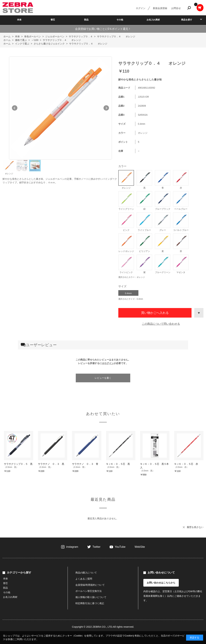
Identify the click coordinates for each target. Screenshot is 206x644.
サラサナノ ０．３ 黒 (51, 464)
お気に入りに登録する (199, 313)
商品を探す (187, 20)
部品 (86, 20)
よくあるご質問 (84, 579)
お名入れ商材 (153, 20)
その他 (120, 20)
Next (106, 108)
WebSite (140, 547)
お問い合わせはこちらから (161, 583)
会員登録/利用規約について (90, 585)
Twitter (96, 547)
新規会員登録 (160, 8)
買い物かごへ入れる (155, 313)
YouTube (120, 547)
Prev (15, 108)
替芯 (53, 20)
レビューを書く (103, 378)
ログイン (141, 8)
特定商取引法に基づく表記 (90, 603)
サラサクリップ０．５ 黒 (18, 464)
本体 (19, 20)
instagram (72, 547)
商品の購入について (86, 573)
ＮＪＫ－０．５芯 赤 (186, 464)
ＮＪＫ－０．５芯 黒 (118, 464)
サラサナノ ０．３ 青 (85, 464)
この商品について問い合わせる (161, 324)
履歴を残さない (195, 527)
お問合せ (176, 8)
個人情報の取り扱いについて (91, 597)
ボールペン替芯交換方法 (89, 591)
